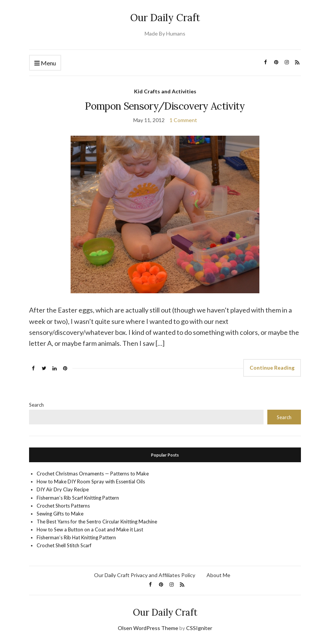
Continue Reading (272, 368)
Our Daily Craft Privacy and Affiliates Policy (145, 575)
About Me (218, 575)
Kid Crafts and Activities (165, 91)
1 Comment (183, 120)
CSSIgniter (199, 628)
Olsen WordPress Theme (148, 628)
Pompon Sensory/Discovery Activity (165, 106)
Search (36, 405)
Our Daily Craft (165, 18)
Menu (45, 63)
